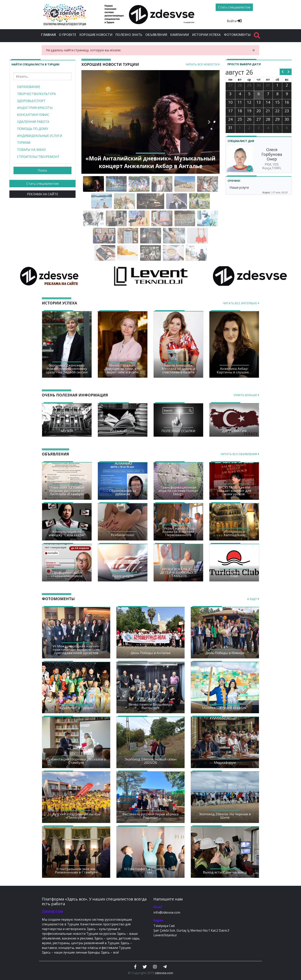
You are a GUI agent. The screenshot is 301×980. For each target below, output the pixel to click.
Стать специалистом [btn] (234, 7)
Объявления (156, 35)
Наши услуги (239, 187)
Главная (49, 34)
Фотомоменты (237, 35)
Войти (234, 21)
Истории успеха (206, 35)
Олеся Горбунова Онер (272, 154)
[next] (289, 72)
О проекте (68, 35)
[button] (92, 122)
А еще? (253, 599)
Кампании (180, 35)
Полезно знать (129, 35)
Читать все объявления (240, 454)
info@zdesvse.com (167, 912)
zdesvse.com (164, 973)
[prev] (283, 72)
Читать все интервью (241, 303)
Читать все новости (203, 64)
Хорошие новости (96, 35)
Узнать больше (246, 395)
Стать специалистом (42, 184)
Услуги (266, 192)
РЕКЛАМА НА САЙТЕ (43, 194)
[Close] (254, 50)
